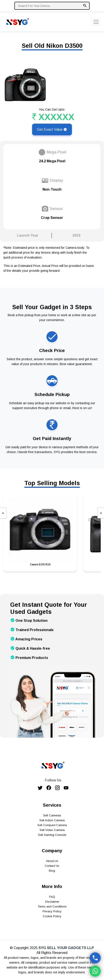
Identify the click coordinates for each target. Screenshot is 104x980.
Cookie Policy (52, 916)
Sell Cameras (52, 815)
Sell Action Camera (52, 820)
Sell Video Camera (52, 830)
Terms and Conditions (52, 906)
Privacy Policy (52, 911)
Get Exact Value (52, 129)
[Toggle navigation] (96, 22)
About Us (52, 861)
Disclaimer (52, 902)
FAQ (52, 897)
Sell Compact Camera (52, 825)
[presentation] (3, 513)
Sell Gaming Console (52, 835)
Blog (52, 871)
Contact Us (52, 866)
